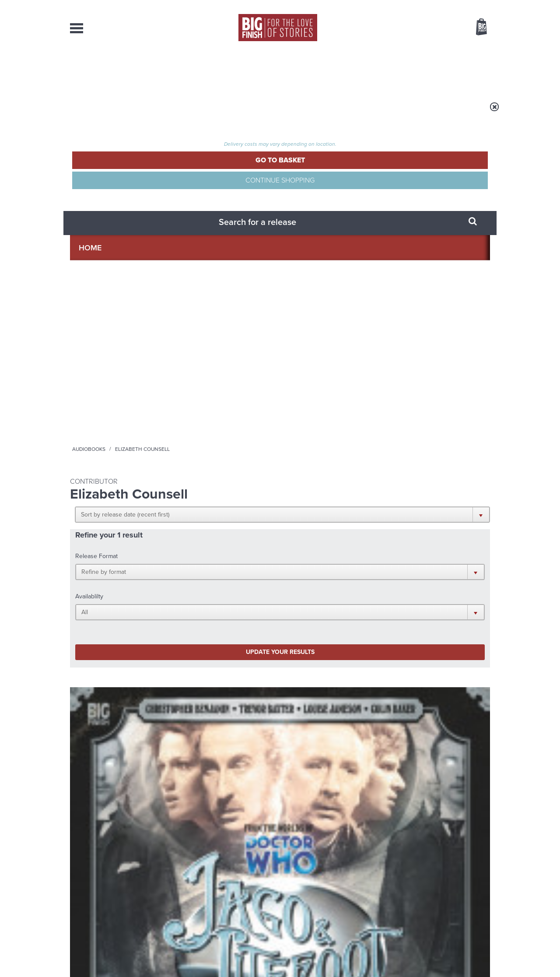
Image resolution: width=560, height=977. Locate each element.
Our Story (479, 880)
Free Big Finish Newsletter (10, 196)
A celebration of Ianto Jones (193, 756)
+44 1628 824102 (226, 879)
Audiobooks (155, 112)
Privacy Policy (88, 600)
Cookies (219, 954)
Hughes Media (115, 964)
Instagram (369, 561)
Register (469, 6)
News (315, 70)
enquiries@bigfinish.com (297, 887)
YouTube (397, 561)
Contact (471, 70)
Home (121, 112)
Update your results (208, 242)
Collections (189, 70)
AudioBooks (117, 70)
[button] (323, 171)
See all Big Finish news (446, 647)
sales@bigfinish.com (218, 887)
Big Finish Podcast (376, 569)
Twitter (344, 561)
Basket (476, 28)
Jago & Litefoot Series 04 (116, 390)
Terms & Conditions (255, 954)
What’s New (260, 70)
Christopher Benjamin (115, 401)
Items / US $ (435, 28)
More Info (117, 450)
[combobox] (411, 51)
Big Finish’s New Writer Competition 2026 (196, 668)
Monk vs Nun (392, 661)
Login (442, 6)
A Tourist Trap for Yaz (410, 749)
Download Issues (470, 896)
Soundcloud (434, 561)
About (421, 70)
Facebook (319, 561)
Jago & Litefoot (89, 381)
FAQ (485, 888)
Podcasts (367, 70)
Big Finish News (111, 645)
